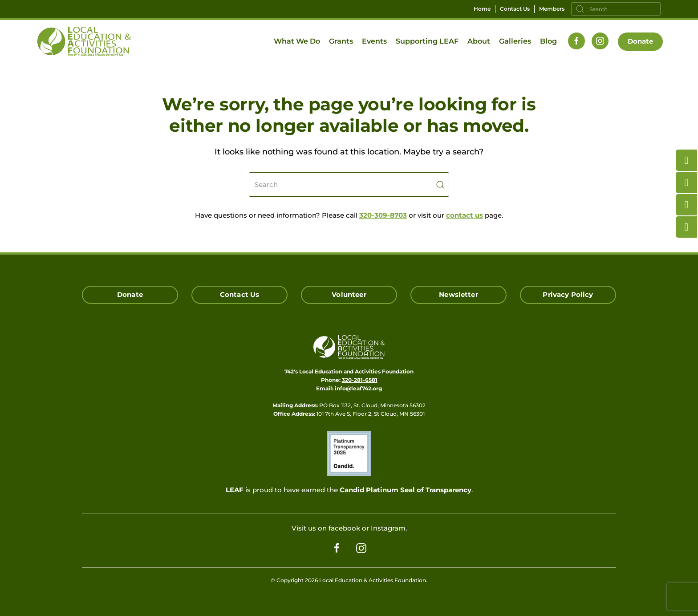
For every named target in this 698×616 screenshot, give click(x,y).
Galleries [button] (515, 41)
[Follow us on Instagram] (600, 41)
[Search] (616, 9)
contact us (465, 215)
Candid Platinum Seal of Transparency (406, 490)
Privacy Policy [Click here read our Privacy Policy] (568, 294)
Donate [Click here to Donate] (130, 294)
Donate (641, 41)
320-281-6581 (360, 380)
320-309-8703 (383, 215)
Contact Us (515, 9)
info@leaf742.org (358, 388)
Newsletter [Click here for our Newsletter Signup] (459, 294)
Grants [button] (341, 41)
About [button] (479, 41)
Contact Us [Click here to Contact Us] (240, 294)
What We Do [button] (297, 41)
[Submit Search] (440, 184)
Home (482, 9)
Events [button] (374, 41)
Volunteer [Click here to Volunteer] (349, 294)
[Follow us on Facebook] (576, 41)
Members (552, 9)
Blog (548, 41)
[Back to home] (84, 41)
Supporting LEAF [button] (427, 41)
